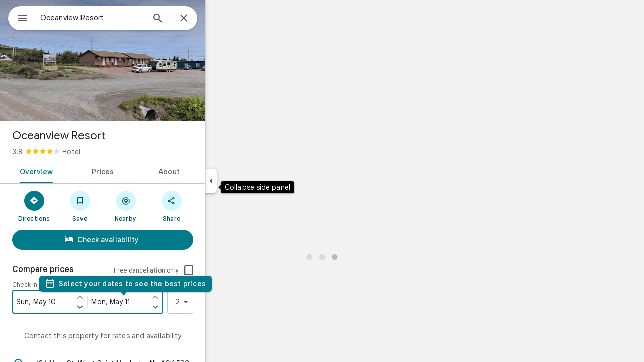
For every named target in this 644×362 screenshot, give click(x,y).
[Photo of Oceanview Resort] (139, 60)
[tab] (71, 171)
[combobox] (118, 18)
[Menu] (18, 17)
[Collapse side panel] (247, 181)
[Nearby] (162, 206)
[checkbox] (225, 270)
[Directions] (70, 206)
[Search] (194, 19)
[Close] (220, 19)
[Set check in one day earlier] (116, 297)
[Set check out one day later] (192, 307)
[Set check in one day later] (116, 307)
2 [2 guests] (220, 302)
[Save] (116, 206)
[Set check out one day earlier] (192, 297)
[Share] (208, 206)
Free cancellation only (182, 270)
